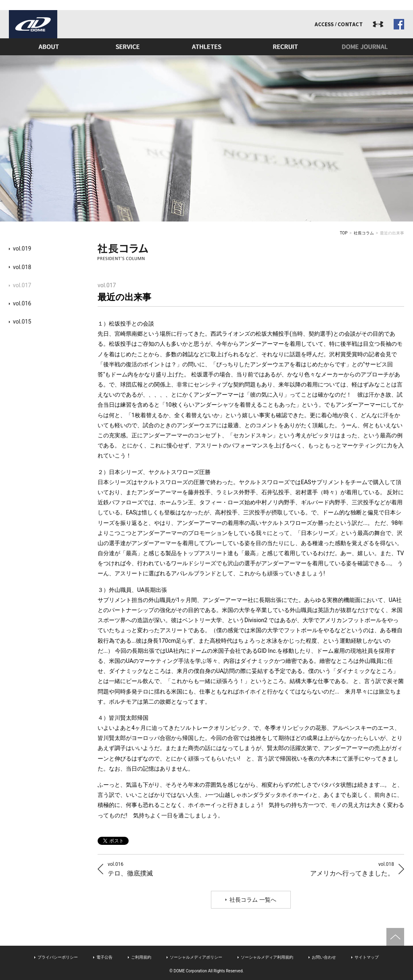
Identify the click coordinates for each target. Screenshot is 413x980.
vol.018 (22, 267)
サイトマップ (367, 957)
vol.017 (22, 285)
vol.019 (22, 249)
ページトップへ (395, 937)
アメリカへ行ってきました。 (352, 869)
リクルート (286, 47)
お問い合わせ (324, 957)
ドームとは (48, 47)
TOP (344, 233)
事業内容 (127, 47)
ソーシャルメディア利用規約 (267, 957)
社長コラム (364, 233)
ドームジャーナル (365, 47)
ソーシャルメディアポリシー (196, 957)
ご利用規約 (141, 957)
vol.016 (22, 303)
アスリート (206, 47)
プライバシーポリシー (58, 957)
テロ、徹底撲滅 (130, 869)
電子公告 (104, 957)
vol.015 (22, 322)
